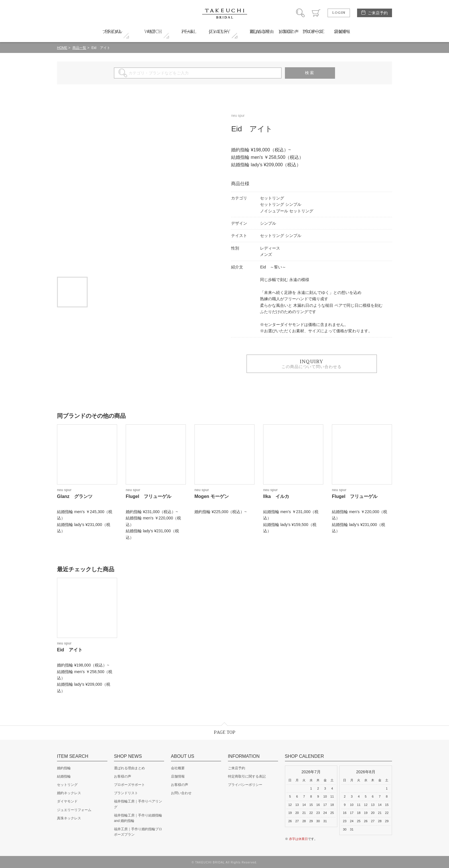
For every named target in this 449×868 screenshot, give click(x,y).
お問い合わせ (181, 793)
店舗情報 (178, 776)
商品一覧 (79, 48)
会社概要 (178, 768)
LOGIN (339, 13)
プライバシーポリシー (245, 785)
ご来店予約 (378, 13)
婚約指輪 (64, 768)
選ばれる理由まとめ (129, 768)
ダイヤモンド (67, 801)
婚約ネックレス (69, 793)
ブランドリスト (126, 793)
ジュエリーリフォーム (74, 810)
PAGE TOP (225, 732)
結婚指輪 (64, 776)
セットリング (67, 785)
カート (316, 13)
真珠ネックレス (69, 818)
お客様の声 (123, 776)
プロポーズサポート (129, 785)
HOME (62, 48)
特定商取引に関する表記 (247, 776)
